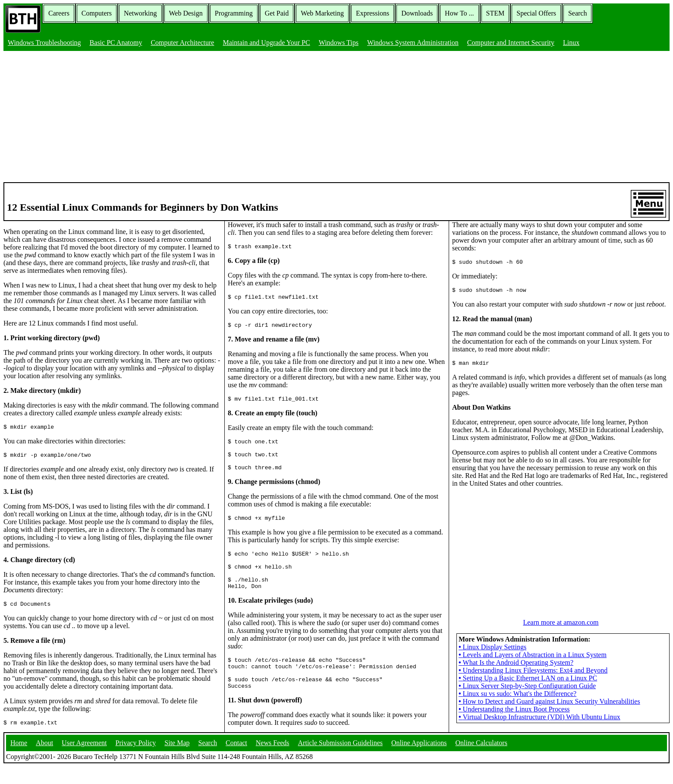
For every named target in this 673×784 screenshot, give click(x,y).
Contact (236, 760)
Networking (140, 13)
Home (19, 760)
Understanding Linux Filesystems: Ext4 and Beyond (533, 697)
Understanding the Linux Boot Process (514, 735)
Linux (571, 43)
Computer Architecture (182, 43)
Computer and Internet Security (511, 43)
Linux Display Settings (492, 673)
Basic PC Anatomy (116, 43)
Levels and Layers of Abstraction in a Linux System (533, 681)
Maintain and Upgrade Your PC (266, 43)
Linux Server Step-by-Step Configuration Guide (527, 712)
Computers (97, 13)
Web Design (186, 13)
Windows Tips (339, 43)
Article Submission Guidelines (340, 760)
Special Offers (536, 13)
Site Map (177, 760)
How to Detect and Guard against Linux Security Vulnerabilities (549, 728)
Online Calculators (481, 760)
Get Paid (277, 13)
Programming (234, 13)
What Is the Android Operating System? (516, 689)
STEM (495, 13)
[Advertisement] (336, 117)
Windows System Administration (413, 43)
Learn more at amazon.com (561, 649)
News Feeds (273, 760)
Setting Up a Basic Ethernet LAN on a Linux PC (528, 704)
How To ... (459, 13)
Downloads (417, 13)
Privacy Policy (136, 760)
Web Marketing (322, 13)
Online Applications (419, 760)
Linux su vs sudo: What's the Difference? (517, 720)
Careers (59, 13)
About (44, 760)
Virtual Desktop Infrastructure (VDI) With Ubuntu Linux (539, 743)
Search (578, 13)
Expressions (373, 13)
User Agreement (84, 760)
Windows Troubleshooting (44, 43)
